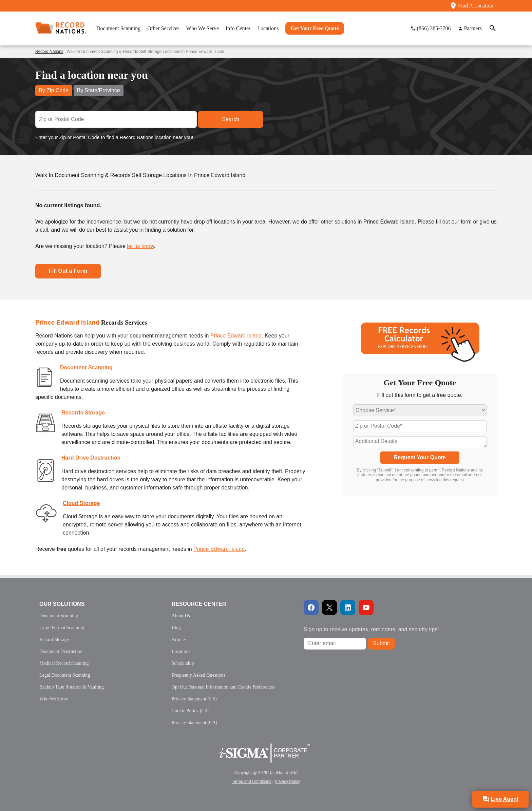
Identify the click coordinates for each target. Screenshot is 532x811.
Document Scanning (86, 368)
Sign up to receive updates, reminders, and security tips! (371, 629)
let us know (140, 246)
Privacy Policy (288, 781)
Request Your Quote (420, 457)
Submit (381, 643)
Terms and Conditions (252, 781)
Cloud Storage (81, 503)
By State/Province (99, 90)
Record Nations (49, 52)
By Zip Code (54, 90)
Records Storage (83, 413)
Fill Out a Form (68, 271)
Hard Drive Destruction (91, 458)
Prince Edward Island (67, 322)
